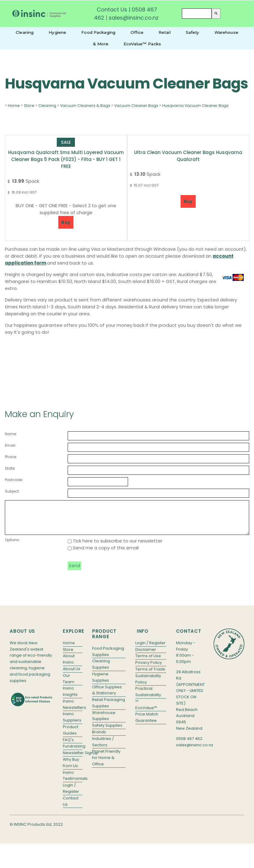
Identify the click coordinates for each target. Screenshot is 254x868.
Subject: (12, 491)
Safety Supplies (107, 732)
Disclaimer (146, 656)
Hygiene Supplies (101, 683)
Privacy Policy (149, 669)
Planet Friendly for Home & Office (106, 764)
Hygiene (57, 32)
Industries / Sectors (103, 748)
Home (14, 106)
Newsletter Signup (73, 759)
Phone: (11, 457)
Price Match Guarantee (147, 724)
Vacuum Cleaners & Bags (85, 106)
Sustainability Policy (148, 685)
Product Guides (71, 736)
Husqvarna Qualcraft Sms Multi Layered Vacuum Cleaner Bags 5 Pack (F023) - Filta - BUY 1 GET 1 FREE (66, 159)
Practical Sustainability (148, 698)
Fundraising (73, 752)
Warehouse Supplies (104, 722)
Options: (12, 546)
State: (10, 468)
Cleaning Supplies (101, 670)
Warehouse (226, 32)
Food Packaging (98, 32)
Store (29, 106)
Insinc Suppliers (72, 723)
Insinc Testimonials (73, 782)
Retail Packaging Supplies (109, 709)
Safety (193, 32)
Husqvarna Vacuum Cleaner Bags (195, 106)
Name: (11, 434)
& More (101, 44)
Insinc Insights (70, 698)
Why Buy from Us (71, 769)
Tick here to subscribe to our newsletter (115, 547)
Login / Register (71, 795)
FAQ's (68, 746)
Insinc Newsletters (73, 711)
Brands (99, 738)
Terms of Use (148, 662)
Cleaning (25, 32)
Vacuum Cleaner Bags (136, 106)
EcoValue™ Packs (142, 44)
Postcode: (14, 480)
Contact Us (112, 10)
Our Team (69, 685)
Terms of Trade (150, 675)
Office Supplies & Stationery (107, 696)
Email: (10, 445)
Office (137, 32)
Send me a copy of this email (103, 554)
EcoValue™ (146, 714)
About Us (72, 675)
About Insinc (69, 665)
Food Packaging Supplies (108, 658)
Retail (165, 32)
